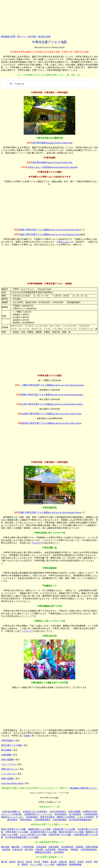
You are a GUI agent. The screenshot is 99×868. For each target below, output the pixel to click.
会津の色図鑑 (74, 812)
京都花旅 (79, 847)
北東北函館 (54, 847)
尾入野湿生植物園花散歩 (80, 820)
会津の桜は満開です (11, 812)
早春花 (45, 862)
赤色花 (80, 862)
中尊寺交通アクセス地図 (16, 832)
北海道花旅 (41, 847)
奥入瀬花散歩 (75, 814)
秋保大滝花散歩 (47, 817)
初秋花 (12, 862)
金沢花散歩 (59, 852)
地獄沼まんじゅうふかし (12, 817)
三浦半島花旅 (28, 847)
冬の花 (37, 862)
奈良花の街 (18, 850)
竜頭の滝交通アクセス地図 (71, 832)
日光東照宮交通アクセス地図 (43, 832)
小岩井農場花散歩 (42, 820)
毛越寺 (27, 736)
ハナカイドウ (28, 631)
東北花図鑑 (6, 750)
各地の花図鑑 (7, 760)
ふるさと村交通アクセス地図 (33, 835)
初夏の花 (63, 862)
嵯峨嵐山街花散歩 (43, 852)
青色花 (72, 862)
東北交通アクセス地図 (11, 745)
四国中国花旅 (92, 847)
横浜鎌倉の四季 (8, 37)
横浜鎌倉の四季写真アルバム (84, 788)
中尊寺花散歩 (7, 740)
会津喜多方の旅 (90, 812)
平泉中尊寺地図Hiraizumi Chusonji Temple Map (51, 143)
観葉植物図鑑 (75, 864)
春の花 (54, 862)
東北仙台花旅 (44, 37)
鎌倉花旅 (15, 847)
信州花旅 (6, 850)
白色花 (89, 862)
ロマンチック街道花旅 (11, 814)
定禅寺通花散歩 (60, 820)
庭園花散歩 (62, 864)
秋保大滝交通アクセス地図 (13, 829)
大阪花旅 (39, 850)
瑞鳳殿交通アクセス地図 (39, 829)
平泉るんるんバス (65, 242)
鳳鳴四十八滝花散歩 (66, 817)
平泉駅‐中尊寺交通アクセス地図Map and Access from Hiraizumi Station (49, 230)
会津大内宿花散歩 (58, 812)
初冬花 (29, 862)
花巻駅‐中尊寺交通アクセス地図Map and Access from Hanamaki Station (52, 395)
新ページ (22, 37)
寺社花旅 (32, 37)
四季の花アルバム (9, 769)
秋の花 (21, 862)
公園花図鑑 (6, 755)
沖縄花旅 (74, 850)
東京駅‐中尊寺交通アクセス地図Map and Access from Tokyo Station (52, 423)
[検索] (49, 84)
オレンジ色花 (36, 864)
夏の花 (4, 862)
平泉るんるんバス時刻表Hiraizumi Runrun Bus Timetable (53, 167)
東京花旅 (29, 850)
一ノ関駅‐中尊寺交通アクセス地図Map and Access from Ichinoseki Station (51, 385)
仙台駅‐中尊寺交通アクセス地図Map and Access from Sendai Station (52, 414)
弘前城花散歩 (32, 817)
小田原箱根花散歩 (89, 850)
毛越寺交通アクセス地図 (60, 835)
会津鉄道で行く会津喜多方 (35, 812)
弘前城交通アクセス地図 (64, 829)
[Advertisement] (49, 17)
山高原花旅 (51, 850)
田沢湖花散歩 (61, 814)
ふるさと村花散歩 (86, 817)
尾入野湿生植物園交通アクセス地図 (22, 837)
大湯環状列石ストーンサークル (38, 814)
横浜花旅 (5, 847)
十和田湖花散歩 (91, 814)
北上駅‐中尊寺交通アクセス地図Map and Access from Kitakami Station (52, 404)
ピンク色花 (49, 864)
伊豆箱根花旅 (67, 847)
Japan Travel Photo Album (12, 783)
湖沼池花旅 (63, 850)
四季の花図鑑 (7, 779)
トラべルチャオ (8, 774)
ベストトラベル (8, 764)
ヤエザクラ (37, 543)
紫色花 (25, 864)
